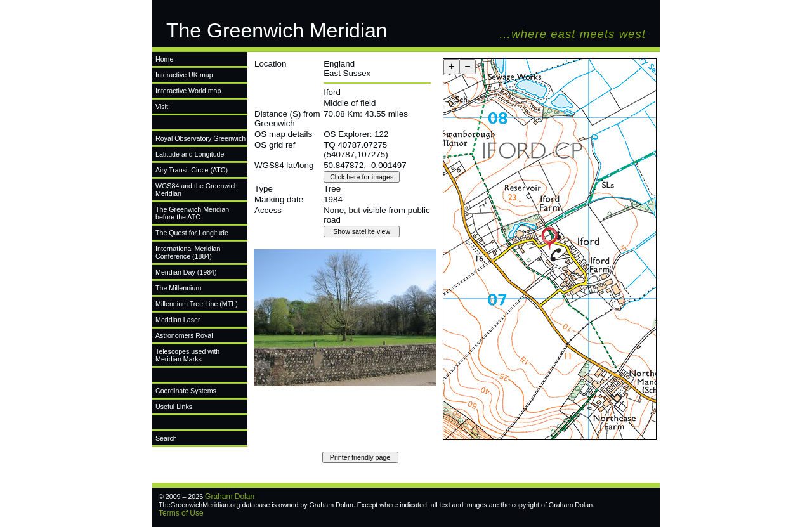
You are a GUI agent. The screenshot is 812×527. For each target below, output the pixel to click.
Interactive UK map (184, 75)
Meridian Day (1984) (186, 272)
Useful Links (174, 407)
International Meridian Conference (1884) (188, 252)
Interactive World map (188, 91)
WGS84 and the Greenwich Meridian (197, 190)
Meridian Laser (178, 320)
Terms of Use (181, 513)
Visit (162, 107)
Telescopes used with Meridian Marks (187, 355)
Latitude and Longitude (190, 154)
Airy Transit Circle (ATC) (192, 170)
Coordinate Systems (186, 391)
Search (166, 438)
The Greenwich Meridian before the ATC (192, 213)
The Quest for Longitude (192, 233)
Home (164, 59)
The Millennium (178, 288)
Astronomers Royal (184, 335)
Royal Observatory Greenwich (200, 138)
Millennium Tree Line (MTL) (197, 304)
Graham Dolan (230, 497)
